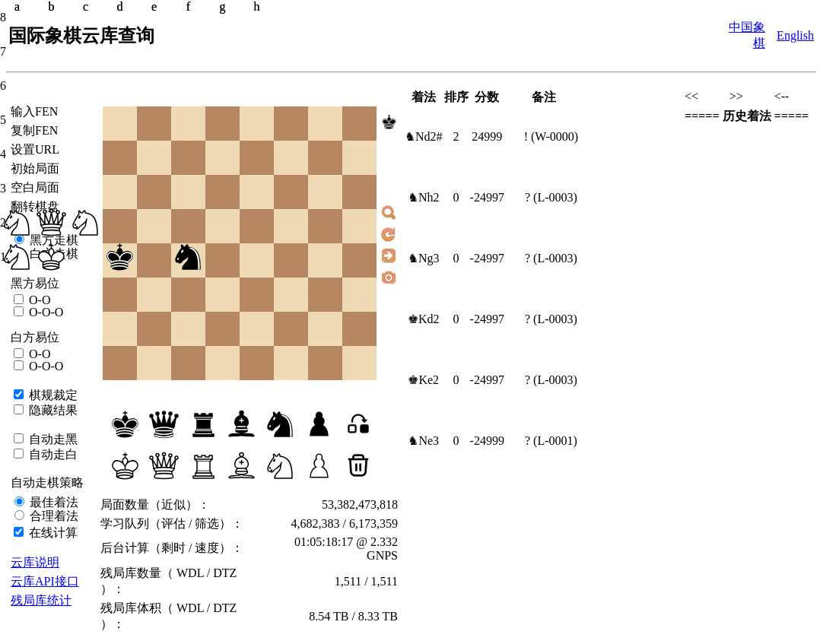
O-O (38, 300)
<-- (782, 96)
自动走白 (52, 454)
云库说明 (35, 562)
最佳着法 (52, 502)
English (795, 35)
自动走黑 (52, 439)
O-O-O (44, 312)
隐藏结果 (52, 410)
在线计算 (52, 533)
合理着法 (52, 516)
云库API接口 (45, 581)
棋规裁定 (52, 395)
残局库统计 (41, 600)
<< (691, 96)
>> (736, 96)
